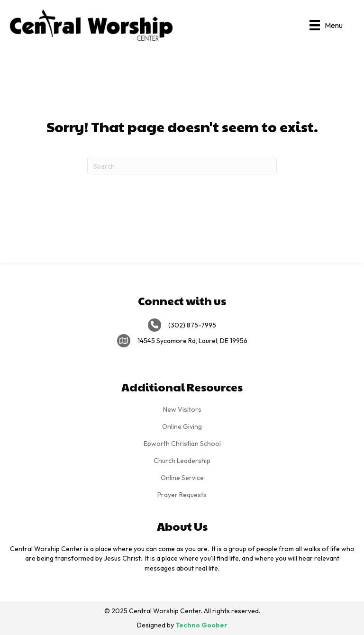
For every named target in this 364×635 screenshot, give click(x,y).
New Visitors (182, 409)
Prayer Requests (182, 495)
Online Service (182, 478)
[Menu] (326, 25)
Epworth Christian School (182, 444)
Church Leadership (182, 461)
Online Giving (182, 426)
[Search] (182, 166)
